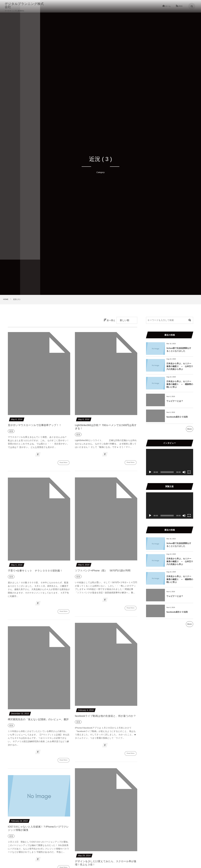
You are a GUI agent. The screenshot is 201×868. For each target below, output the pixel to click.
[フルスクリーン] (189, 472)
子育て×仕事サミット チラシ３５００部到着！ (35, 572)
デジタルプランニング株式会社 (27, 5)
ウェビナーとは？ (175, 401)
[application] (170, 462)
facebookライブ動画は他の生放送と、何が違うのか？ (105, 718)
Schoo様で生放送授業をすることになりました (179, 350)
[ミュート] (184, 472)
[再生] (150, 472)
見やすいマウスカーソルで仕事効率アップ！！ (35, 425)
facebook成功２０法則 (177, 417)
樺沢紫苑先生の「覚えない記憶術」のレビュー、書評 (38, 721)
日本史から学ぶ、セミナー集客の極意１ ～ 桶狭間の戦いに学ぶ (180, 384)
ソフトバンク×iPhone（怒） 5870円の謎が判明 (103, 572)
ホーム (168, 6)
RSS (181, 6)
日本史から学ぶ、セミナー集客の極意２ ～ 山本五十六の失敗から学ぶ (180, 366)
